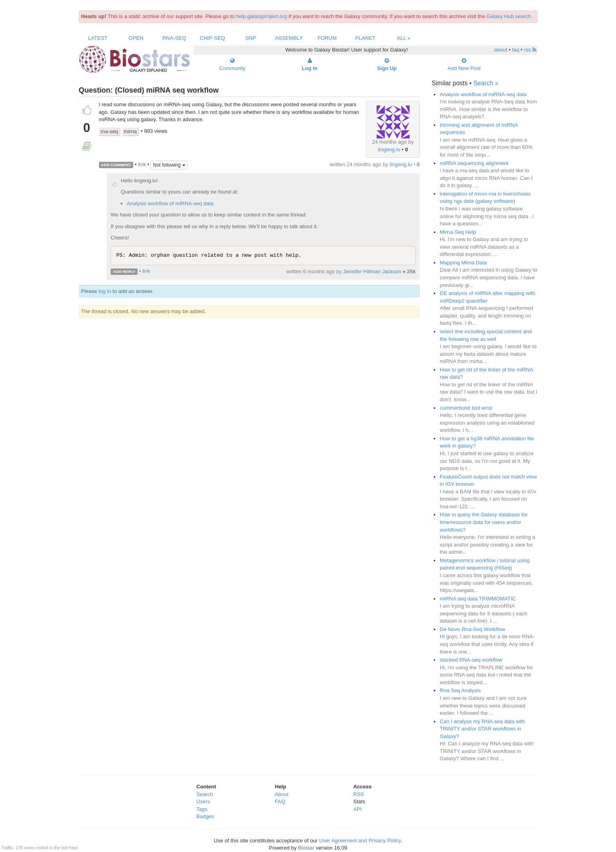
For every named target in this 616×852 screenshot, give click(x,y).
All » (404, 38)
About (282, 794)
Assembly (289, 38)
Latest (98, 38)
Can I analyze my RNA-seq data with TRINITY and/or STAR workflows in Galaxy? (482, 729)
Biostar (306, 848)
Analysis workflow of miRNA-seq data (170, 203)
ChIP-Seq (213, 38)
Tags (202, 809)
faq (515, 50)
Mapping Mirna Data (463, 263)
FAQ (280, 801)
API (357, 809)
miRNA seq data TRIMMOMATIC (478, 599)
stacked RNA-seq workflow (471, 660)
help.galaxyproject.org (261, 16)
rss (530, 50)
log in (105, 291)
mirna (131, 131)
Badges (205, 816)
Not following (169, 165)
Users (203, 801)
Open (136, 38)
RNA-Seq (174, 38)
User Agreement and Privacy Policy (360, 841)
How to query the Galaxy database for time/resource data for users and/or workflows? (484, 522)
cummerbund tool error (466, 408)
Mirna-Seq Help (458, 232)
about (501, 50)
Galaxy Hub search (509, 16)
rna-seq (109, 131)
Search (205, 794)
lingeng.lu (389, 150)
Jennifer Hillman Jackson (372, 271)
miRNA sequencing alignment (474, 163)
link (142, 164)
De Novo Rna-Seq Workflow (472, 629)
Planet (366, 38)
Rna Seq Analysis (460, 690)
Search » (486, 83)
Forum (327, 38)
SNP (251, 38)
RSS (359, 794)
